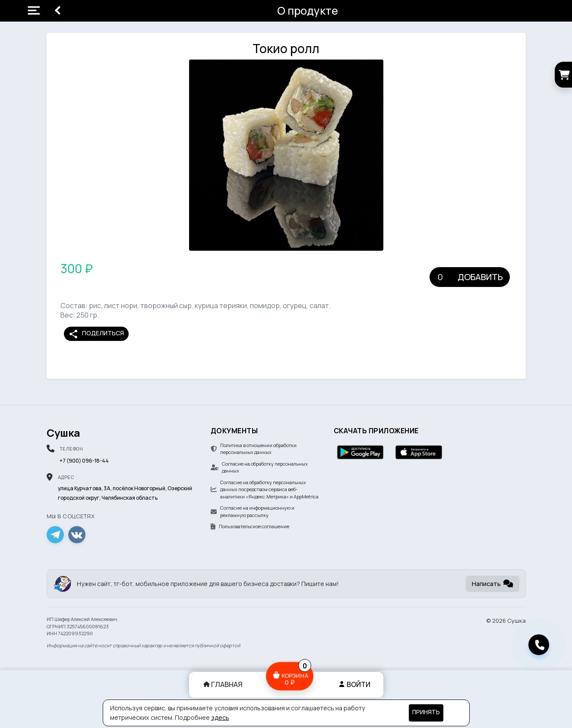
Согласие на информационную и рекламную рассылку (253, 511)
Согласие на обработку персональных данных (259, 467)
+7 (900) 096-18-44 (84, 461)
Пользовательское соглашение (250, 526)
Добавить (480, 277)
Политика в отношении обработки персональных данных (254, 449)
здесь (220, 717)
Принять (426, 712)
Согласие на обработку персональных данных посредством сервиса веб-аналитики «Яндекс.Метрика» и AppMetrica (265, 489)
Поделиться (96, 334)
